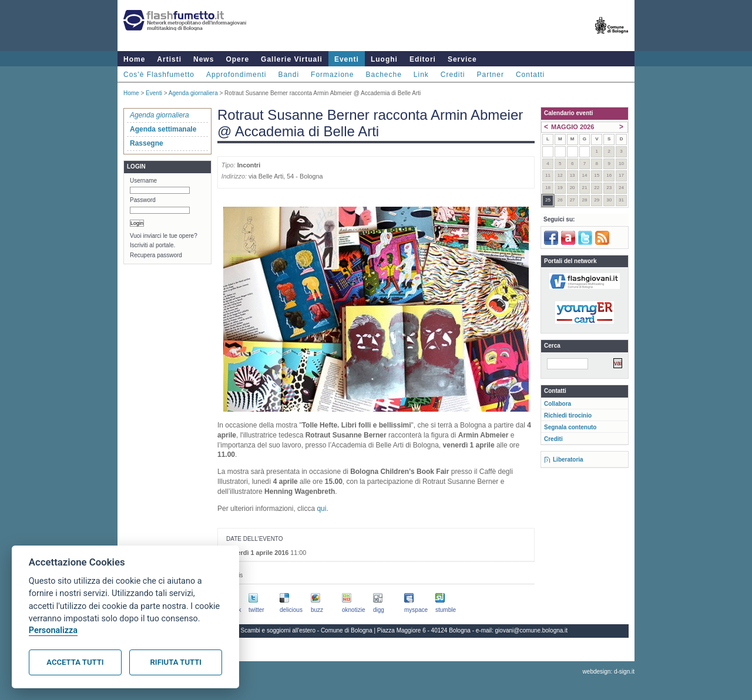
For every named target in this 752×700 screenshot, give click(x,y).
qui (321, 509)
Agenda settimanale (163, 129)
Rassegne (147, 143)
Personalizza (53, 630)
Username (143, 181)
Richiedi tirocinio (568, 415)
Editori (423, 59)
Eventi (347, 59)
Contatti (530, 75)
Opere (237, 59)
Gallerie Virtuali (292, 59)
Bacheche (383, 75)
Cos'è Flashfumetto (159, 75)
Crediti (453, 75)
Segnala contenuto (570, 427)
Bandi (288, 75)
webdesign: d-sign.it (609, 672)
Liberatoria (568, 460)
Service (462, 59)
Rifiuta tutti (176, 662)
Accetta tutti (75, 662)
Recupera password (156, 255)
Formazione (332, 75)
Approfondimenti (236, 75)
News (204, 59)
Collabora (558, 404)
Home (134, 59)
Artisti (169, 59)
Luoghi (384, 59)
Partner (491, 75)
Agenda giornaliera (193, 93)
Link (421, 75)
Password (143, 200)
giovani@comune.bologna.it (532, 630)
